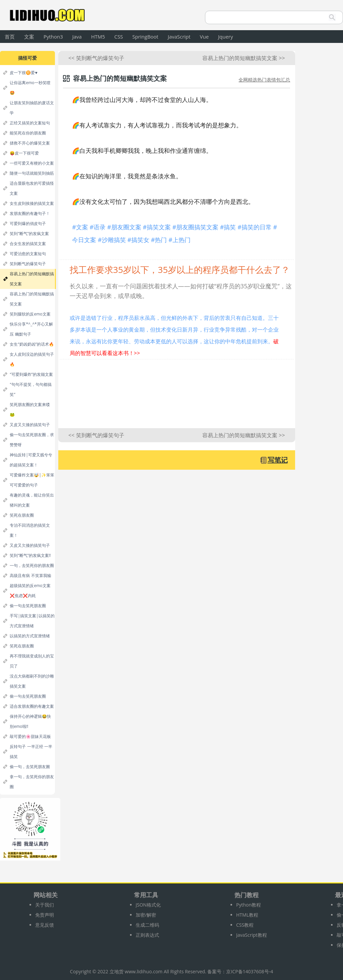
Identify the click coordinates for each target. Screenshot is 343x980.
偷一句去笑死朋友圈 (28, 606)
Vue (204, 37)
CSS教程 (245, 925)
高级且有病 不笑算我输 (30, 575)
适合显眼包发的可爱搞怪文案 (32, 188)
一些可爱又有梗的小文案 (32, 163)
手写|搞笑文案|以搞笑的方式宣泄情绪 (32, 621)
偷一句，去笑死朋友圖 (30, 767)
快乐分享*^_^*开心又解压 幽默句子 (31, 329)
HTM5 (98, 37)
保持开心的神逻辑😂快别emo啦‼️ (30, 721)
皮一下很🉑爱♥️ (23, 73)
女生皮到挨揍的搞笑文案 (32, 203)
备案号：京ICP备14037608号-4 (240, 971)
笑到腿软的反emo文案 (30, 314)
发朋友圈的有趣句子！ (30, 213)
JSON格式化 (148, 905)
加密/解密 (146, 915)
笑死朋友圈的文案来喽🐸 (30, 410)
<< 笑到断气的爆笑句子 (96, 58)
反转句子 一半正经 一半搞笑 (31, 752)
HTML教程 (247, 915)
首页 (10, 37)
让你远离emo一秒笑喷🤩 (30, 88)
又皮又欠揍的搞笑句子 (30, 425)
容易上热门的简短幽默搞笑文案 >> (244, 58)
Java (77, 37)
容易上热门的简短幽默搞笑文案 (32, 279)
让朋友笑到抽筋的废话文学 (32, 108)
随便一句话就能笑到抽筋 (32, 173)
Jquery (225, 37)
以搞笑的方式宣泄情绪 (30, 636)
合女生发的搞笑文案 (28, 244)
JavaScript (179, 37)
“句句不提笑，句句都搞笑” (30, 389)
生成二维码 (147, 925)
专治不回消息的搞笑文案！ (30, 530)
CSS (119, 37)
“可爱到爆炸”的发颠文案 (31, 374)
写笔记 (278, 460)
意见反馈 (45, 925)
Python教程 (249, 905)
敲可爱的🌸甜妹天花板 (30, 736)
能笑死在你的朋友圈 (28, 133)
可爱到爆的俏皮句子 (28, 223)
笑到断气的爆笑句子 (28, 264)
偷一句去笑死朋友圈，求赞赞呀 (32, 440)
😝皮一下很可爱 (24, 153)
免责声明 (45, 915)
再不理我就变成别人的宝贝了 (32, 661)
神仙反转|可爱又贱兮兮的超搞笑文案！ (31, 460)
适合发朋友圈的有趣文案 (32, 706)
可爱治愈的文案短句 (28, 254)
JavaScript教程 (252, 935)
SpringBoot (145, 37)
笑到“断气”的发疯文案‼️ (30, 555)
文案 (29, 37)
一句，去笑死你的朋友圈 (32, 565)
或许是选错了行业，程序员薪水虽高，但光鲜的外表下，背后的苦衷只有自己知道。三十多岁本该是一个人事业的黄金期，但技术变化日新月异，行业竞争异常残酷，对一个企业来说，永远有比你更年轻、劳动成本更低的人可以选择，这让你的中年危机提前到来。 (174, 335)
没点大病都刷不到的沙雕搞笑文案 (32, 681)
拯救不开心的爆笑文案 (30, 143)
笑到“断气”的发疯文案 (29, 234)
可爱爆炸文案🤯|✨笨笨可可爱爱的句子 (32, 480)
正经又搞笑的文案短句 (30, 123)
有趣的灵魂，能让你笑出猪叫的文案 (32, 500)
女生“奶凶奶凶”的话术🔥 (32, 344)
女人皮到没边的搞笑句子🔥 (32, 359)
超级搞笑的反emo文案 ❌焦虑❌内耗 (30, 591)
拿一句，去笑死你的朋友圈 (32, 782)
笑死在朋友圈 (22, 515)
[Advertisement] (177, 397)
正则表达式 (147, 935)
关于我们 (45, 905)
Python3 (53, 37)
